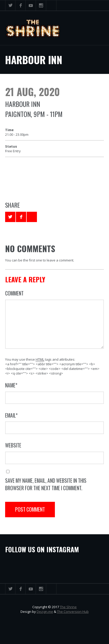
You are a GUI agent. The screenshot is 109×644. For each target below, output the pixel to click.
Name (11, 385)
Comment (14, 293)
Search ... (51, 5)
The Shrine (68, 607)
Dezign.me (45, 612)
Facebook (21, 5)
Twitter (10, 5)
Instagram (41, 5)
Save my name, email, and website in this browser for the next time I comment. (46, 484)
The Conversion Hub (73, 612)
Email (11, 415)
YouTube (31, 5)
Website (13, 445)
